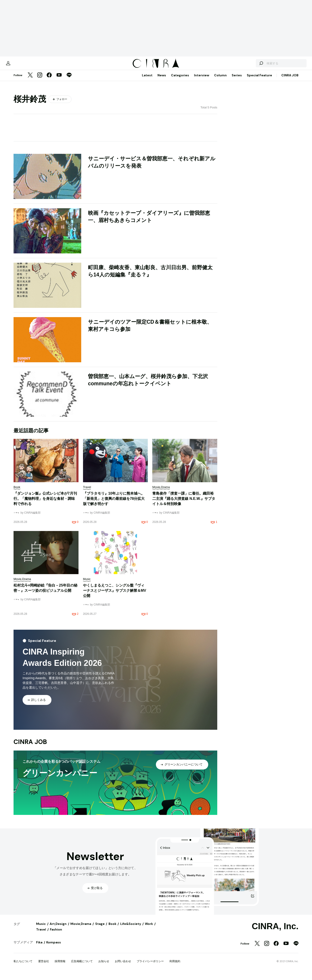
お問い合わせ (123, 966)
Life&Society (131, 928)
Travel (41, 934)
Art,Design (58, 928)
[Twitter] (30, 80)
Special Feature (259, 80)
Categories (180, 80)
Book (112, 928)
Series (237, 80)
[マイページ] (23, 65)
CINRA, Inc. (275, 931)
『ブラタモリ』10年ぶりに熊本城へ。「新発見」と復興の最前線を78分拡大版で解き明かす (114, 503)
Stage (100, 928)
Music (41, 928)
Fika (39, 947)
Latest (147, 80)
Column (220, 80)
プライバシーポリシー (150, 966)
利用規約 (175, 966)
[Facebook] (49, 80)
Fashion (56, 934)
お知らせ (104, 966)
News (162, 80)
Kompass (54, 947)
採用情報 (60, 966)
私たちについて (23, 966)
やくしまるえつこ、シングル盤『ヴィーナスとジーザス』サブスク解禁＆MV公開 (115, 595)
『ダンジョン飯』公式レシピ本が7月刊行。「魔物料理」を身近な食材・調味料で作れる (45, 503)
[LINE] (69, 80)
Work (149, 928)
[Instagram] (40, 80)
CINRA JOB (290, 80)
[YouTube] (59, 80)
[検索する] (246, 65)
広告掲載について (82, 966)
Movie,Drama (81, 928)
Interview (202, 80)
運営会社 (44, 966)
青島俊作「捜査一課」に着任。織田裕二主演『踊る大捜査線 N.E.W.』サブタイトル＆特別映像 (184, 503)
